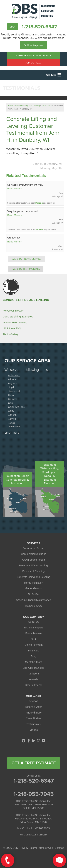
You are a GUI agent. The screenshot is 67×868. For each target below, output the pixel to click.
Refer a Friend (33, 685)
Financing (34, 651)
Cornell (12, 419)
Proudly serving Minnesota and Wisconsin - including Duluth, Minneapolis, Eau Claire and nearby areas (34, 36)
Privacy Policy (28, 848)
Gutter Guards (34, 588)
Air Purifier (33, 594)
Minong (39, 203)
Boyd (11, 387)
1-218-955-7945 (33, 794)
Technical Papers (33, 628)
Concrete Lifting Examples (18, 317)
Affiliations (34, 674)
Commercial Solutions (33, 554)
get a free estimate (34, 763)
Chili (10, 403)
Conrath (12, 415)
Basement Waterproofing (33, 565)
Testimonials (33, 724)
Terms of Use (45, 848)
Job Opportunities (33, 668)
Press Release (33, 633)
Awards (34, 679)
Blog (34, 656)
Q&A (33, 639)
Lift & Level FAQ (12, 328)
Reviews (33, 701)
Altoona (12, 379)
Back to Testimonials (26, 269)
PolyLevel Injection (13, 311)
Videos (34, 730)
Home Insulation (34, 583)
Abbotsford (14, 375)
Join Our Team (33, 63)
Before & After (34, 707)
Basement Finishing (33, 571)
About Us (34, 622)
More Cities (12, 433)
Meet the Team (33, 662)
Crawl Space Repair (34, 560)
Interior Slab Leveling (15, 322)
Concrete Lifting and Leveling (26, 300)
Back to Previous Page (26, 259)
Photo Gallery (11, 334)
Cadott (12, 395)
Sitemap (60, 848)
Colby (11, 411)
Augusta (13, 383)
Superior (39, 229)
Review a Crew (34, 606)
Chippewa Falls (16, 407)
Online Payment (34, 45)
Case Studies (33, 718)
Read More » (14, 188)
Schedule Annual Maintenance (33, 56)
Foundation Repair (34, 548)
